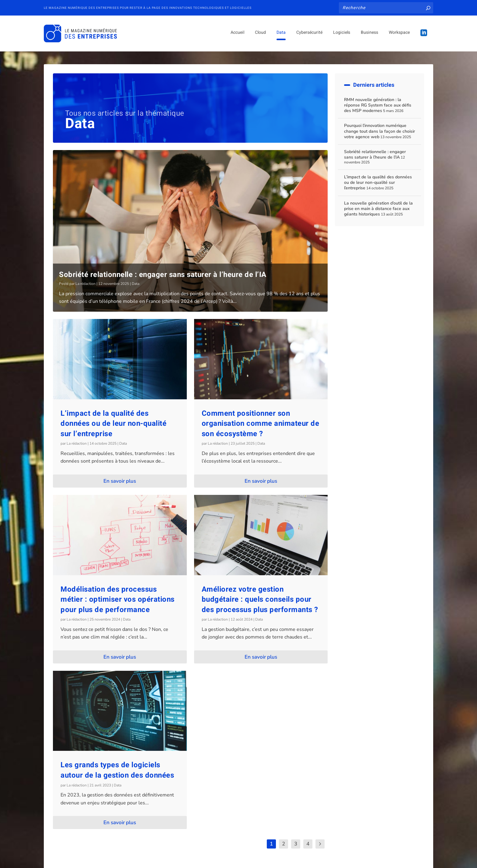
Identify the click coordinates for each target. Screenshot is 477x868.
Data (281, 35)
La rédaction (85, 284)
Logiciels (342, 35)
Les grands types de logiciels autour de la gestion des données (117, 770)
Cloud (260, 35)
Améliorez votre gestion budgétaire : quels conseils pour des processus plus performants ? (260, 599)
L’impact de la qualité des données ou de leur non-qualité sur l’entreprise (113, 423)
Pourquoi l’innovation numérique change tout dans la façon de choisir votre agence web (380, 131)
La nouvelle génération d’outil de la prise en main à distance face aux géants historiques (378, 209)
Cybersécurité (309, 35)
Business (369, 35)
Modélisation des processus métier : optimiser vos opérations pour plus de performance (118, 599)
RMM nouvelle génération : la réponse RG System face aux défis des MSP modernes (378, 105)
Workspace (399, 35)
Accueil (237, 35)
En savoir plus (120, 481)
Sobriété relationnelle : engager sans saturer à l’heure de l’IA (163, 275)
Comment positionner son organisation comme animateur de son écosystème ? (261, 423)
